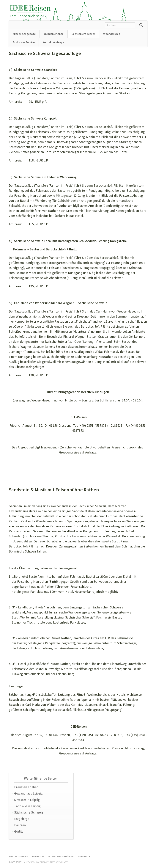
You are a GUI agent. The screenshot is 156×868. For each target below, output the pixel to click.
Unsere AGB (84, 857)
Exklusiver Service (24, 42)
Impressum (38, 857)
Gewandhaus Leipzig (28, 793)
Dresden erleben (53, 34)
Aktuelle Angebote (24, 34)
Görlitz (19, 831)
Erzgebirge (22, 819)
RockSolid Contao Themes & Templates (47, 862)
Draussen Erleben (26, 787)
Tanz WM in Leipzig (27, 806)
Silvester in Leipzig (27, 800)
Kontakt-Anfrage (53, 42)
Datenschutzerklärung (61, 857)
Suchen (141, 25)
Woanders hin (112, 34)
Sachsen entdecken (83, 34)
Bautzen (20, 825)
